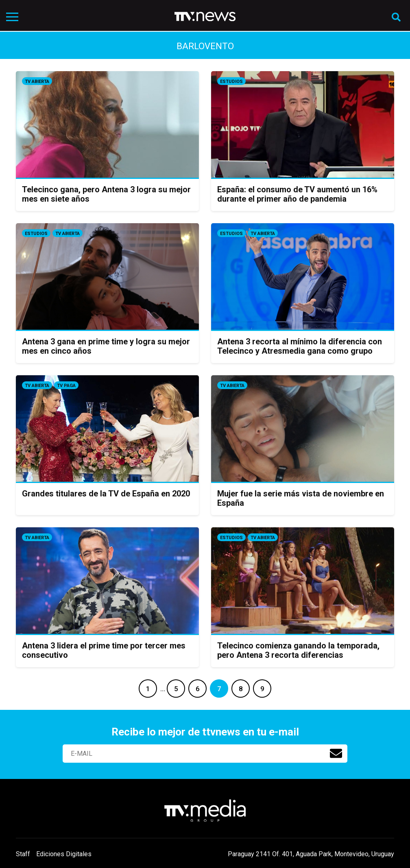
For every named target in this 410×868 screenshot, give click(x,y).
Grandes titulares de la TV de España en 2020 (106, 494)
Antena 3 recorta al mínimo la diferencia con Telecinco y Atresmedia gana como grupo (300, 346)
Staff (23, 854)
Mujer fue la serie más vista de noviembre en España (301, 498)
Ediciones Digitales (64, 854)
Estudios (231, 82)
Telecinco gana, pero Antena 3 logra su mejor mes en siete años (106, 194)
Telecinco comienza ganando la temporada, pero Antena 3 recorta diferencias (298, 650)
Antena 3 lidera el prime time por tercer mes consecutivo (104, 650)
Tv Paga (66, 386)
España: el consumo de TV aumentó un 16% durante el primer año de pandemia (297, 194)
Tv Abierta (37, 82)
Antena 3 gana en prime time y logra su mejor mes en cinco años (106, 346)
